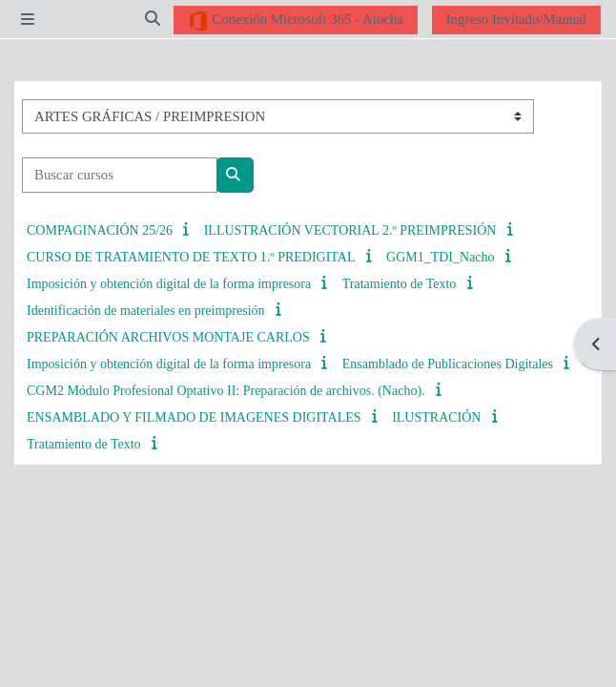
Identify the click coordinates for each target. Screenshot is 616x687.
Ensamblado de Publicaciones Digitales (448, 364)
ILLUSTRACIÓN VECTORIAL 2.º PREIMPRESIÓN (350, 230)
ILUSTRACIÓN (436, 417)
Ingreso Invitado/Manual (516, 19)
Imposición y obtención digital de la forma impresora (169, 284)
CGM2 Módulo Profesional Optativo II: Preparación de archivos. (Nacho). (226, 391)
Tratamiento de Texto (400, 284)
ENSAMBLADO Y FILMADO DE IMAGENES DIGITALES (194, 417)
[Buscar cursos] (120, 175)
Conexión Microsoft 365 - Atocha (296, 21)
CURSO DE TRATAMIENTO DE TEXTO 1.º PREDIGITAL (191, 257)
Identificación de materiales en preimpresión (146, 311)
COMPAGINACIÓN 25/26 (100, 230)
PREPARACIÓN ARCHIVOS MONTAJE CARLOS (168, 337)
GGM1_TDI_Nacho (441, 257)
